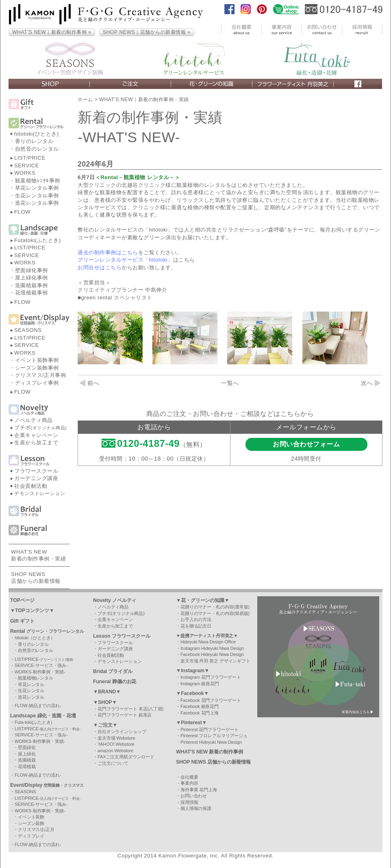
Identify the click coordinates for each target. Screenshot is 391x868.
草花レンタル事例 (37, 188)
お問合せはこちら (100, 267)
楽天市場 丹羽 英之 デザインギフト (215, 661)
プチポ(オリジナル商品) (121, 613)
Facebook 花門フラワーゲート (211, 700)
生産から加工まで (36, 443)
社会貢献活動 (31, 486)
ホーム (85, 100)
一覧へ (230, 383)
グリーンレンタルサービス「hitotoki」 (125, 260)
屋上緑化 (27, 754)
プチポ (40, 428)
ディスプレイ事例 (37, 383)
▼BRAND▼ (107, 692)
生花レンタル (31, 691)
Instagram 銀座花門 (200, 684)
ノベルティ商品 (34, 420)
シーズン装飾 (31, 823)
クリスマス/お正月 (36, 829)
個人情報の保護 (196, 808)
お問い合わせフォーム (306, 444)
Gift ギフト (22, 621)
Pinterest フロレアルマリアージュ (214, 736)
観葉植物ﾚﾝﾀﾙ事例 (38, 181)
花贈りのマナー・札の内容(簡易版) (215, 613)
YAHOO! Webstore (116, 744)
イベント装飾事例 (37, 360)
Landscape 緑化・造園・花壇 (43, 716)
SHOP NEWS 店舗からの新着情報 (213, 762)
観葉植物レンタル (36, 678)
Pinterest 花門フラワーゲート (210, 729)
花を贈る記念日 (196, 626)
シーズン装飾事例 (37, 368)
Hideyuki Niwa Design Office (208, 642)
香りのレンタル (34, 141)
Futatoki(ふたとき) (38, 240)
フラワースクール (36, 471)
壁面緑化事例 (31, 270)
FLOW (22, 212)
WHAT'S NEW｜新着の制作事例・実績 (144, 100)
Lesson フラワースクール (122, 636)
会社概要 (189, 777)
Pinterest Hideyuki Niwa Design (211, 742)
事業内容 (189, 783)
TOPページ (22, 600)
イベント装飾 (31, 817)
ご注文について (113, 763)
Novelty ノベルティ (115, 600)
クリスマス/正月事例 (41, 375)
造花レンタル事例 (37, 203)
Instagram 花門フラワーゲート (211, 677)
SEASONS (28, 330)
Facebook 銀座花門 (200, 706)
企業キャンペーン (36, 435)
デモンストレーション (40, 494)
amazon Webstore (115, 751)
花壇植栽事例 (31, 293)
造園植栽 (27, 760)
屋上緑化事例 (31, 278)
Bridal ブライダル (113, 671)
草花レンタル (31, 684)
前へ (89, 383)
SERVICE (27, 166)
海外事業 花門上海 (199, 790)
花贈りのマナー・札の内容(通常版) (215, 607)
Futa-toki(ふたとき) (34, 722)
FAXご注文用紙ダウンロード (126, 757)
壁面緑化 (27, 747)
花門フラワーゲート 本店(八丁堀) (130, 709)
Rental (47, 631)
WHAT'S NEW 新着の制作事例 (210, 752)
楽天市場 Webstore (116, 738)
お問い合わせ (194, 796)
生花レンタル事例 (37, 196)
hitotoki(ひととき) (37, 134)
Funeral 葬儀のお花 (115, 682)
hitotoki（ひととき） (35, 638)
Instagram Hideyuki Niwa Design (212, 648)
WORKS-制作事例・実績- (40, 672)
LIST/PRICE (30, 158)
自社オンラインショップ (122, 732)
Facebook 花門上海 (200, 713)
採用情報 (189, 802)
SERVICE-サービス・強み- (41, 665)
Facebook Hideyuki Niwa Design (212, 654)
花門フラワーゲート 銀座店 (125, 715)
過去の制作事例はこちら (108, 252)
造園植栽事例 (31, 285)
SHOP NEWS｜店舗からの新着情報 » (147, 32)
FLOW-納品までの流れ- (38, 706)
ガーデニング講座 (36, 478)
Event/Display (47, 785)
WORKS (25, 173)
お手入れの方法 (196, 619)
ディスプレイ (31, 836)
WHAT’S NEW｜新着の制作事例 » (52, 32)
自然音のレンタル (37, 149)
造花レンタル (31, 697)
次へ (371, 383)
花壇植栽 (27, 766)
